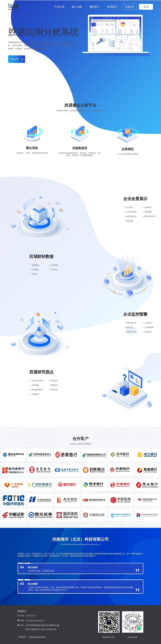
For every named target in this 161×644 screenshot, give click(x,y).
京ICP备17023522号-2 (37, 637)
